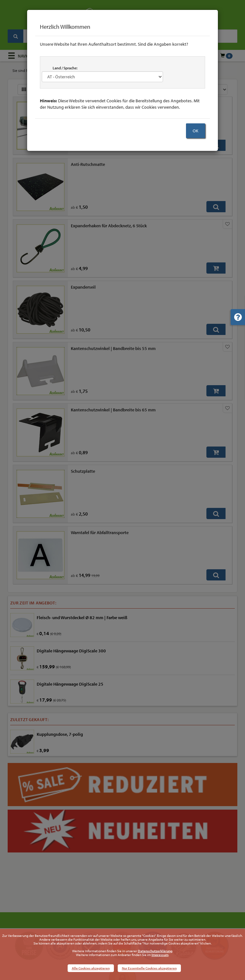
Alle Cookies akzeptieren (91, 968)
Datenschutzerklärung (155, 951)
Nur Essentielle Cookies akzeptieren (149, 968)
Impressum (160, 955)
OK (196, 131)
